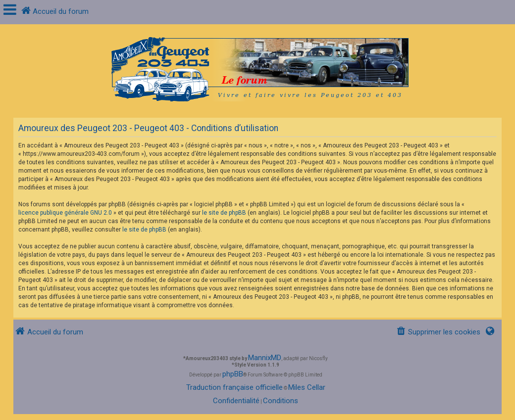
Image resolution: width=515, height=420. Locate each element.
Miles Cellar (307, 387)
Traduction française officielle (234, 387)
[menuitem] (438, 332)
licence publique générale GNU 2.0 (65, 213)
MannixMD (265, 358)
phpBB (233, 374)
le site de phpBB (224, 213)
